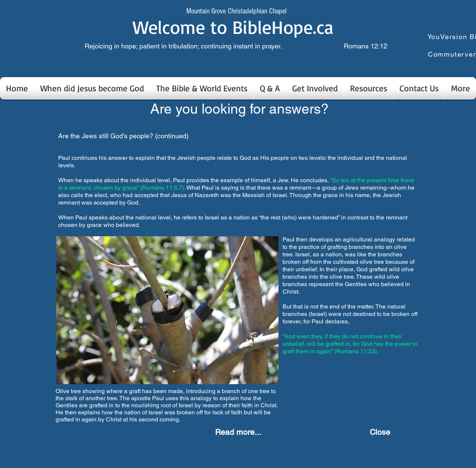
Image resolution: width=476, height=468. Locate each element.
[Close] (380, 432)
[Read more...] (238, 432)
